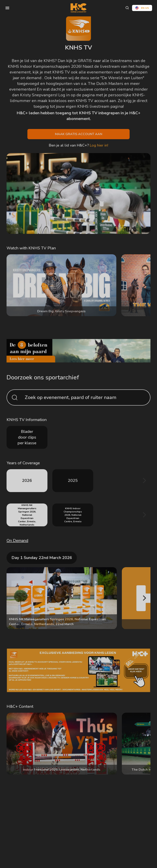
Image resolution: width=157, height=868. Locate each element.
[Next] (144, 285)
